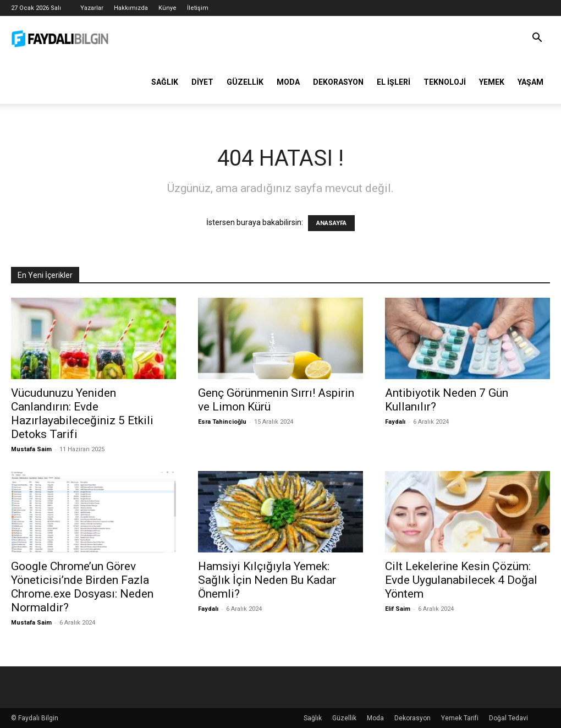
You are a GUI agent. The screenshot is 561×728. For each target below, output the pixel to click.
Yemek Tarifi (460, 718)
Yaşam (530, 82)
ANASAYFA (331, 223)
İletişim (198, 8)
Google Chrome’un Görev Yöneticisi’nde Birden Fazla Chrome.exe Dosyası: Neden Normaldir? (82, 587)
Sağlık (165, 82)
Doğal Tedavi (508, 718)
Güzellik (245, 82)
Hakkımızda (131, 8)
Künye (167, 8)
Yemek (492, 82)
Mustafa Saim (31, 449)
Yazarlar (92, 8)
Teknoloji (445, 82)
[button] (537, 39)
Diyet (202, 82)
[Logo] (61, 38)
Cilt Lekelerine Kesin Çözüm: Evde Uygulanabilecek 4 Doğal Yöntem (461, 580)
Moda (288, 82)
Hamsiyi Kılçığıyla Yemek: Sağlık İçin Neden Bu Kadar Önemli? (267, 580)
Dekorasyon (338, 82)
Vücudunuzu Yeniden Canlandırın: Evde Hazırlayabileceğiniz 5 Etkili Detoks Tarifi (82, 414)
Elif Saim (398, 609)
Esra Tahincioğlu (222, 422)
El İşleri (394, 82)
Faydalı (395, 422)
